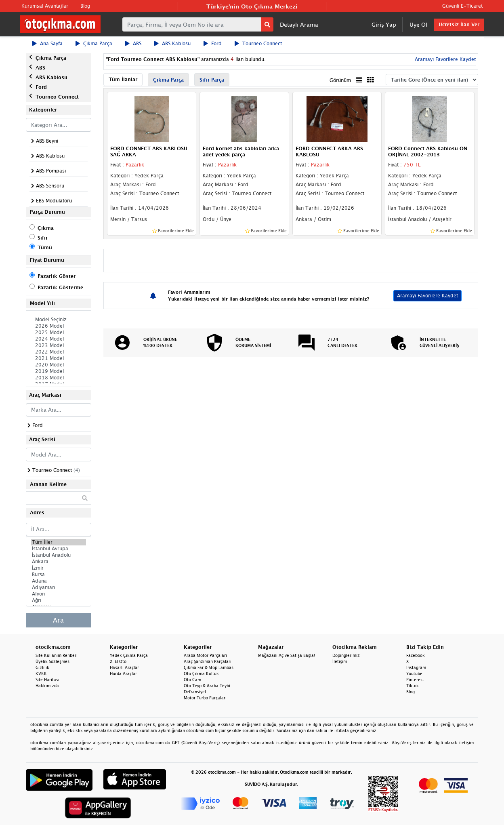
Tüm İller (59, 542)
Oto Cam (192, 680)
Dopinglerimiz (346, 655)
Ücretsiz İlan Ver (459, 24)
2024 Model (59, 339)
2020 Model (59, 365)
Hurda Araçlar (123, 673)
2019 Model (59, 371)
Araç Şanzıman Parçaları (208, 661)
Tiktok (413, 686)
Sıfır (43, 238)
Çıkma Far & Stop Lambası (209, 667)
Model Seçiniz (59, 320)
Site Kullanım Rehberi (57, 655)
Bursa (59, 575)
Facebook (416, 655)
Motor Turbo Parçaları (205, 698)
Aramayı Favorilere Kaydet (444, 59)
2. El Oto (118, 661)
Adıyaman (59, 587)
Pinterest (415, 680)
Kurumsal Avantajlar (45, 6)
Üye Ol (418, 24)
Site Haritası (47, 680)
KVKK (41, 673)
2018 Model (59, 378)
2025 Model (59, 333)
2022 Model (59, 352)
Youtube (414, 673)
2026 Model (59, 326)
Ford (213, 43)
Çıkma (46, 228)
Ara (58, 620)
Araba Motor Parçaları (205, 655)
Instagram (416, 667)
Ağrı (59, 600)
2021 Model (59, 358)
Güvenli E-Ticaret (462, 6)
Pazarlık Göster (57, 276)
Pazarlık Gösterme (60, 287)
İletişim (340, 661)
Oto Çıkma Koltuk (201, 673)
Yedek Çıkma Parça (129, 655)
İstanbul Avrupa (59, 549)
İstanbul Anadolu (59, 555)
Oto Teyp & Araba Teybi (207, 686)
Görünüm (340, 80)
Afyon (59, 594)
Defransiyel (195, 692)
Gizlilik (42, 667)
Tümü (45, 247)
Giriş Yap (384, 24)
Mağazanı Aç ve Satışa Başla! (287, 655)
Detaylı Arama (299, 24)
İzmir (59, 568)
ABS (133, 43)
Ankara (59, 562)
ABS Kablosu (172, 43)
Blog (85, 6)
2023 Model (59, 345)
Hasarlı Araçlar (124, 667)
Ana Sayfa (47, 43)
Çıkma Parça (94, 43)
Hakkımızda (47, 686)
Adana (59, 581)
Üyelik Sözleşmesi (53, 661)
